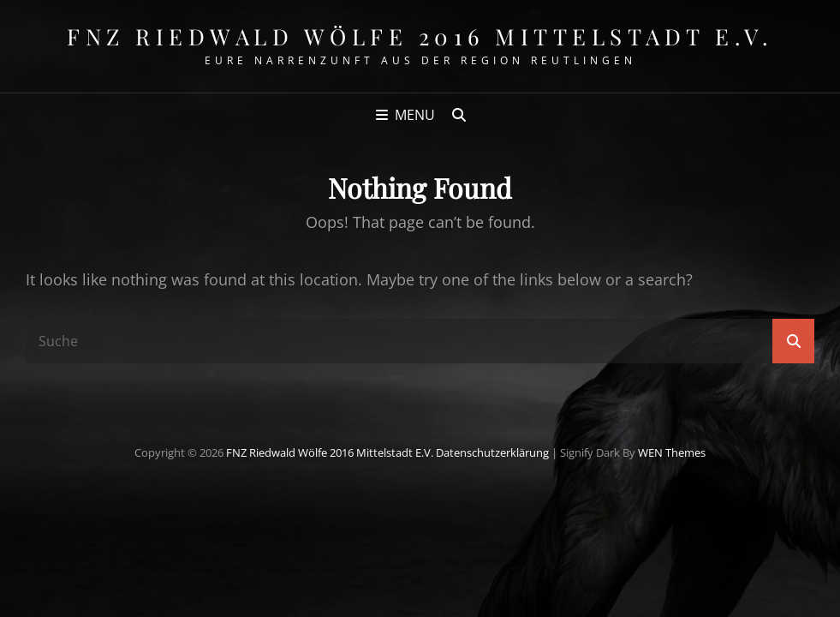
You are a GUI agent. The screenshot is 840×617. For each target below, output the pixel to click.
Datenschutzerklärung (492, 452)
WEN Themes (672, 452)
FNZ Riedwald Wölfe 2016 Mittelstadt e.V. (420, 36)
